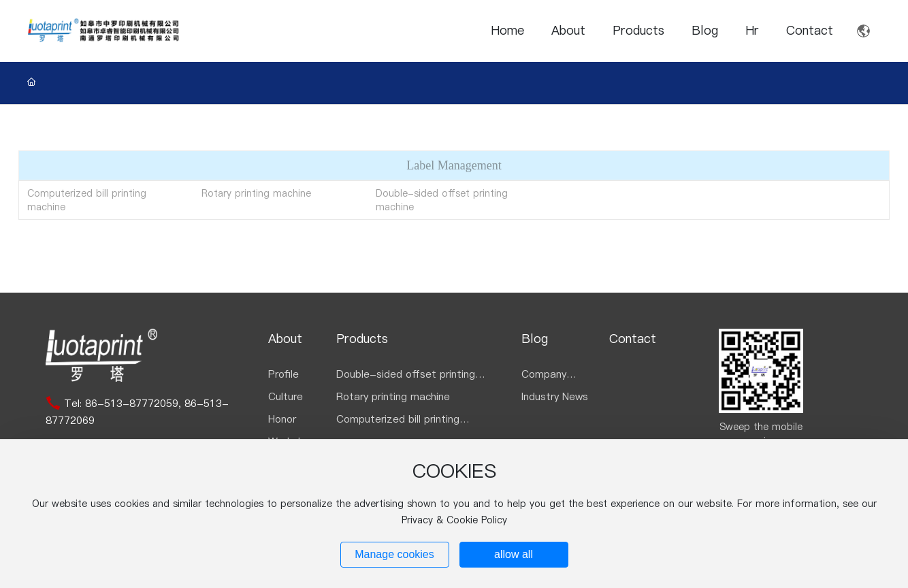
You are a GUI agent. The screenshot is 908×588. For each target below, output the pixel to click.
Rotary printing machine (256, 193)
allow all (514, 554)
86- (95, 403)
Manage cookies (394, 554)
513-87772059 (141, 403)
